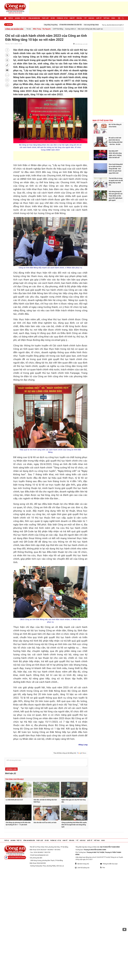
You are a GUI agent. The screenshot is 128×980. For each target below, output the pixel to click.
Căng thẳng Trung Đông (56, 25)
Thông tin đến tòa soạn (109, 864)
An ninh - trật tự (21, 18)
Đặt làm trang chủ (82, 864)
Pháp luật (45, 18)
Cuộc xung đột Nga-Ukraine (97, 25)
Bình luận (10, 773)
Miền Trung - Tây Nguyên (42, 29)
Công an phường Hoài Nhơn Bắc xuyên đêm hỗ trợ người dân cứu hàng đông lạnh (74, 825)
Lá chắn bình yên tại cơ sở (14, 800)
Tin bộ (29, 29)
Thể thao (106, 18)
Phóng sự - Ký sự (62, 18)
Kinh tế (72, 18)
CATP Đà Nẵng (58, 29)
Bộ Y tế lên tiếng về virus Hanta (115, 126)
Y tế (85, 18)
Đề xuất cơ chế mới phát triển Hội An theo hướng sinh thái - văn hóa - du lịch (116, 141)
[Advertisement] (79, 8)
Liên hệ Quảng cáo (82, 868)
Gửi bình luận (11, 769)
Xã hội (53, 18)
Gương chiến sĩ (70, 29)
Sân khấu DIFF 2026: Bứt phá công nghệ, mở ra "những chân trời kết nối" (115, 154)
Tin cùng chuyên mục (14, 779)
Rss (103, 868)
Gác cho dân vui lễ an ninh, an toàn (45, 822)
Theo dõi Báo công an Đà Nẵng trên (70, 753)
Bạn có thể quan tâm (103, 120)
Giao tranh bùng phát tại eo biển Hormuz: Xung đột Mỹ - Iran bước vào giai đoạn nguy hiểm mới (116, 169)
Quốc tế (99, 18)
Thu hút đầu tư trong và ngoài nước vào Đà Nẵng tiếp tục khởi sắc (116, 182)
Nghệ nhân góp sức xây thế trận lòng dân (74, 801)
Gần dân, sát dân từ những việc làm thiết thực (45, 801)
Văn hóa (79, 18)
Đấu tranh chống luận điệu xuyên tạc (90, 29)
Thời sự (11, 18)
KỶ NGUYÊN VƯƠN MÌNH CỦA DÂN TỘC (76, 25)
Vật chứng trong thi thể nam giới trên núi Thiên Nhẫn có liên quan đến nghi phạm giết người (116, 196)
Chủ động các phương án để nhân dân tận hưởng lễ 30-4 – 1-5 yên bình (18, 824)
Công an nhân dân (34, 18)
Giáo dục (91, 18)
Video (113, 18)
